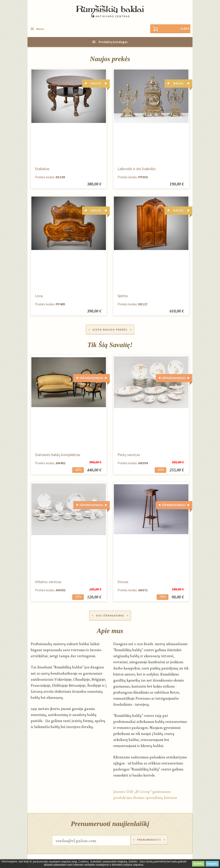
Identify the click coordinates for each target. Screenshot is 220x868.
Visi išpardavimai (110, 616)
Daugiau (212, 864)
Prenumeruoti (149, 841)
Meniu (40, 29)
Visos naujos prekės (110, 330)
